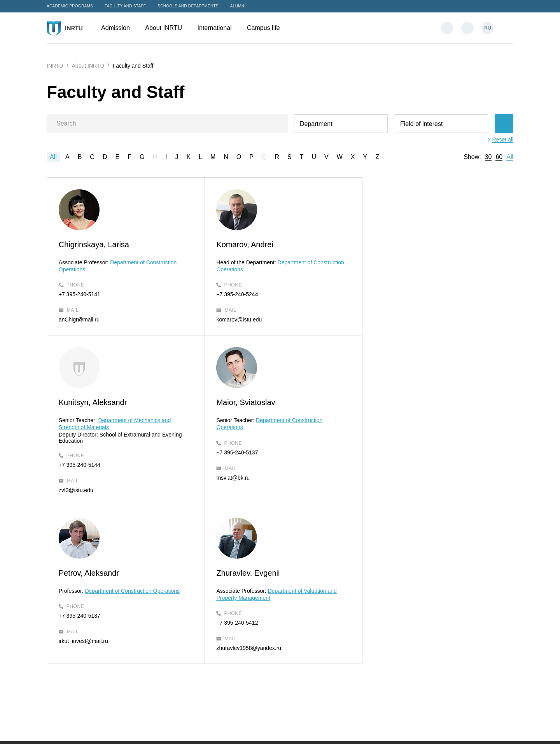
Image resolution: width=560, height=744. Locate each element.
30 (488, 157)
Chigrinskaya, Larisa (94, 245)
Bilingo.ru (502, 730)
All (53, 157)
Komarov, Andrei (242, 245)
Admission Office (311, 617)
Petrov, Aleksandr (244, 415)
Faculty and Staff (125, 6)
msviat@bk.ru (75, 490)
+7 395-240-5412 (390, 465)
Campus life (267, 28)
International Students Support (328, 665)
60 (499, 157)
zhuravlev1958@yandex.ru (402, 490)
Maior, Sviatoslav (88, 415)
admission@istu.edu (315, 637)
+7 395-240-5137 (80, 465)
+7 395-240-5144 (390, 307)
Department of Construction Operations (288, 433)
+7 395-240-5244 (235, 294)
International (219, 28)
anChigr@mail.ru (79, 320)
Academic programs (70, 6)
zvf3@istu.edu (386, 332)
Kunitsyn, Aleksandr (403, 245)
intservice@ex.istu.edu (318, 676)
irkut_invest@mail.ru (239, 483)
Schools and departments (188, 6)
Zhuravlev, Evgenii (401, 415)
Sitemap (259, 730)
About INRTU (167, 28)
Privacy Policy (290, 730)
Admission (119, 28)
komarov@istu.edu (237, 320)
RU (487, 28)
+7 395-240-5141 (80, 294)
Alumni (238, 6)
